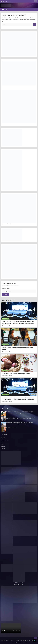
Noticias (3, 446)
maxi (11, 325)
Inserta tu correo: (6, 289)
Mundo (3, 442)
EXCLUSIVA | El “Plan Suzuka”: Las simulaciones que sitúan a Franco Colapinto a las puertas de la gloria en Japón (21, 418)
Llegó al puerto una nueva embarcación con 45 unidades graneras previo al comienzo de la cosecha (20, 423)
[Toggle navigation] (7, 10)
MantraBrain (24, 642)
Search (35, 25)
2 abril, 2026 (5, 325)
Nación (3, 444)
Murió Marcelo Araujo (12, 428)
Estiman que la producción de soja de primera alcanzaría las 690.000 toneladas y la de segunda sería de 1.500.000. (21, 412)
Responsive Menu (36, 1)
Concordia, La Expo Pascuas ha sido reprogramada (16, 374)
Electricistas (4, 438)
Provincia (3, 448)
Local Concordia (6, 318)
